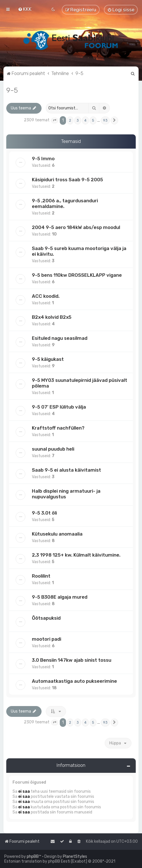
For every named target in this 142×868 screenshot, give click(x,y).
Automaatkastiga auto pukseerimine (74, 681)
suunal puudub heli (53, 449)
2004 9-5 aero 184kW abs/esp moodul (76, 227)
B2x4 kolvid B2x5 (52, 317)
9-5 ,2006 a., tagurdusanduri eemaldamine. (65, 203)
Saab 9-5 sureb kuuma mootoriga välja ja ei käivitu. (79, 251)
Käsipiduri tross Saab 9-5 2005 (67, 180)
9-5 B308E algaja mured (60, 597)
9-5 (12, 90)
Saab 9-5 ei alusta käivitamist (66, 470)
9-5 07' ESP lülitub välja (59, 407)
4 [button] (85, 120)
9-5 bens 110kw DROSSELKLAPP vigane (77, 275)
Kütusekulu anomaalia (57, 534)
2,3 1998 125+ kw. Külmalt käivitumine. (76, 555)
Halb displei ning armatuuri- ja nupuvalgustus (66, 494)
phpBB (33, 856)
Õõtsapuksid (46, 618)
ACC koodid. (46, 296)
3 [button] (78, 120)
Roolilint (41, 576)
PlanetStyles (75, 856)
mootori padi (47, 639)
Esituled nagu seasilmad (60, 338)
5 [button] (93, 120)
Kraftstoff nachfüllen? (58, 428)
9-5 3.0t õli (44, 513)
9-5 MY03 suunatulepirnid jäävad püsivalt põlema (80, 383)
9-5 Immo (43, 159)
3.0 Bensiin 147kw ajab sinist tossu (72, 660)
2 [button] (70, 120)
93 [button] (105, 120)
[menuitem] (25, 9)
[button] (55, 120)
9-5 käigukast (48, 359)
